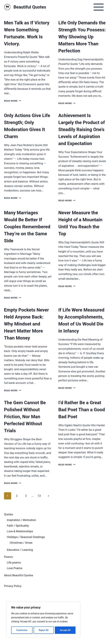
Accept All (65, 630)
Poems (8, 557)
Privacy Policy (13, 586)
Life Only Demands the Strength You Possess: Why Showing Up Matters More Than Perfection (82, 37)
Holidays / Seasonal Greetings (26, 537)
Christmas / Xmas (21, 543)
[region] (43, 620)
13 (39, 496)
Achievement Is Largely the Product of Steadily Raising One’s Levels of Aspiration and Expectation (82, 129)
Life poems (14, 562)
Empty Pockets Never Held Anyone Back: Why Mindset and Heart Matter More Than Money (26, 324)
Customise (22, 630)
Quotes (8, 514)
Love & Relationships (20, 531)
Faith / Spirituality (18, 526)
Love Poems (15, 568)
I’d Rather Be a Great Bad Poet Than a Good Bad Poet (82, 410)
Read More (12, 101)
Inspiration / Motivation (21, 520)
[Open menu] (98, 7)
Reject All (44, 630)
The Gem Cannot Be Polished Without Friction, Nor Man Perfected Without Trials (25, 417)
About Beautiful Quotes (19, 575)
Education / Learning (20, 550)
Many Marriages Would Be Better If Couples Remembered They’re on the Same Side (27, 227)
